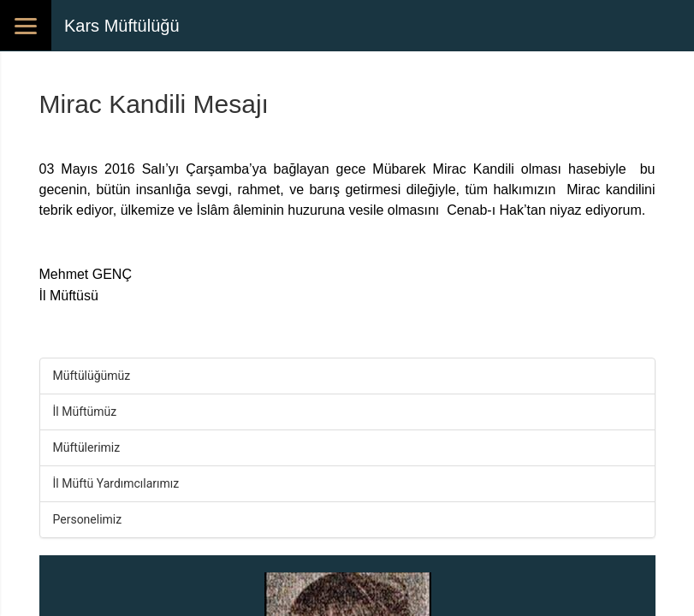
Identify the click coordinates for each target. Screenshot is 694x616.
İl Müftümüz (85, 412)
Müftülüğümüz (92, 376)
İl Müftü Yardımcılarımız (116, 483)
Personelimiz (88, 519)
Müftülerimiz (87, 447)
